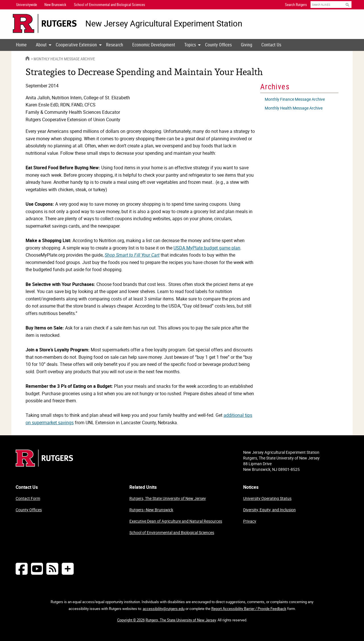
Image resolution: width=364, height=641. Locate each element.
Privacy (250, 521)
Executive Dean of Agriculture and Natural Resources (176, 521)
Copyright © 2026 (131, 620)
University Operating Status (267, 498)
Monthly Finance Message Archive (295, 99)
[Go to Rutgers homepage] (44, 465)
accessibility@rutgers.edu (164, 609)
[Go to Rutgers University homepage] (45, 23)
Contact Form (28, 498)
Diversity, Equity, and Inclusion (269, 510)
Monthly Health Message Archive (64, 59)
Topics (190, 45)
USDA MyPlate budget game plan (207, 248)
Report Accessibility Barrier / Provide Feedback (249, 609)
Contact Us (271, 45)
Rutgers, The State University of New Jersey (168, 498)
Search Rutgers (296, 5)
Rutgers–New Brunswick (151, 510)
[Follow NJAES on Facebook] (22, 569)
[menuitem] (21, 45)
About (41, 45)
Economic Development (154, 45)
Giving (247, 45)
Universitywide (27, 5)
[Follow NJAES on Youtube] (37, 569)
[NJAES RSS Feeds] (52, 569)
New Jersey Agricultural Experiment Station (164, 23)
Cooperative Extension (76, 45)
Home (21, 45)
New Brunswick (55, 5)
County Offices (218, 45)
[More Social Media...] (68, 569)
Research (115, 45)
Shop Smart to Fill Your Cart (132, 255)
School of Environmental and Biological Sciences (172, 532)
